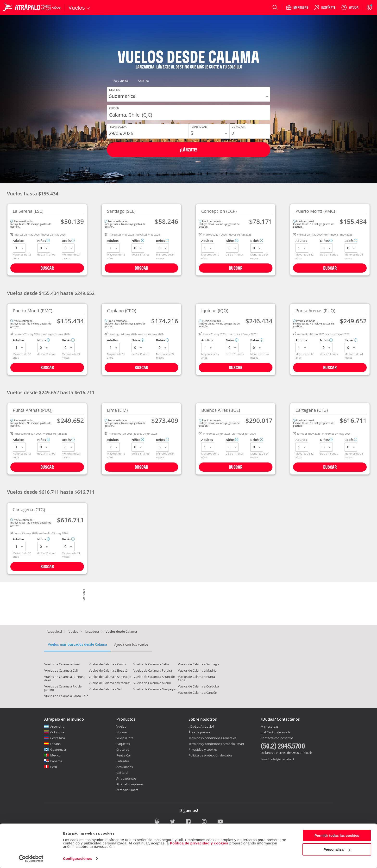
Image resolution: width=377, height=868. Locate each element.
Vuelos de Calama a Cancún (198, 693)
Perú (54, 767)
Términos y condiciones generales (212, 738)
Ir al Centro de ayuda (276, 732)
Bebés (68, 241)
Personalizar (337, 849)
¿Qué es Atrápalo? (201, 726)
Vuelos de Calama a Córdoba (198, 686)
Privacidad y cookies (203, 749)
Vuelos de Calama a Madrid (197, 670)
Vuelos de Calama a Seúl (106, 689)
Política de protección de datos (210, 755)
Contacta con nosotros (277, 738)
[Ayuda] (350, 7)
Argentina (57, 726)
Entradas (123, 761)
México (55, 755)
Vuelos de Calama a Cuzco (107, 664)
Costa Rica (58, 738)
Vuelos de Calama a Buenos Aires (64, 678)
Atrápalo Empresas (130, 784)
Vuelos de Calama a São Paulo (110, 677)
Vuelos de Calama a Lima (62, 664)
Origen (114, 108)
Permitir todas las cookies (337, 835)
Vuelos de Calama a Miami (152, 683)
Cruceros (123, 749)
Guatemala (58, 749)
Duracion (238, 126)
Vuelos (73, 631)
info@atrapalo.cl (282, 759)
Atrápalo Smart (127, 790)
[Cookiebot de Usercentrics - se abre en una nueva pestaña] (31, 859)
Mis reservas (270, 727)
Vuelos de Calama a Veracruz (109, 683)
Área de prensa (199, 732)
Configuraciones (77, 859)
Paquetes (123, 744)
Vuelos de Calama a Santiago (198, 664)
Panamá (56, 761)
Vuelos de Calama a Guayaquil (155, 689)
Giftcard (122, 773)
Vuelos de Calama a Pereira (153, 670)
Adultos (19, 241)
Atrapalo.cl (54, 631)
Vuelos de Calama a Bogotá (108, 670)
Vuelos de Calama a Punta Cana (196, 678)
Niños (44, 241)
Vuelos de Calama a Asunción (154, 677)
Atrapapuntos (126, 778)
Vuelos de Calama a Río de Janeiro (63, 688)
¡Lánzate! (189, 150)
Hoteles (122, 732)
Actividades (125, 767)
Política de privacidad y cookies (199, 843)
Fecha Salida (118, 126)
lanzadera (92, 631)
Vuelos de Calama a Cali (61, 670)
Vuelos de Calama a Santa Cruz (66, 696)
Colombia (57, 732)
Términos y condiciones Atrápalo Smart (216, 744)
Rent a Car (124, 755)
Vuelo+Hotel (125, 738)
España (55, 744)
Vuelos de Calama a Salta (151, 664)
